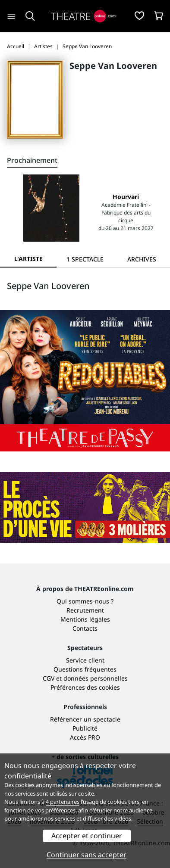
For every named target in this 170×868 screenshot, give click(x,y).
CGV (49, 678)
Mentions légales (85, 619)
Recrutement (85, 610)
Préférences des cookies (85, 687)
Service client (85, 660)
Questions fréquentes (85, 669)
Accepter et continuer (87, 836)
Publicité (85, 728)
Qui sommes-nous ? (85, 601)
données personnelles (96, 678)
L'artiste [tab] (28, 259)
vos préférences (55, 810)
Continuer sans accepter (87, 855)
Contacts (85, 628)
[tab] (85, 259)
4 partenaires (63, 802)
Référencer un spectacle (85, 719)
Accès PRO (85, 737)
